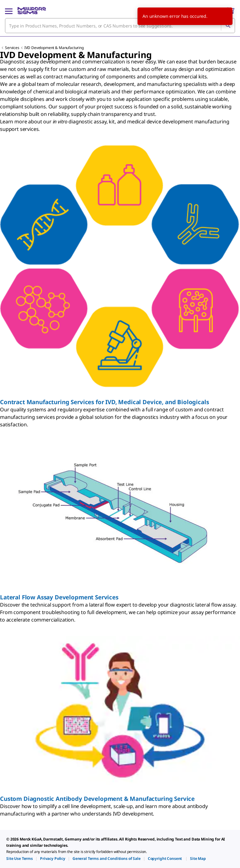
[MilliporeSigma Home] (32, 11)
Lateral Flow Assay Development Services (59, 597)
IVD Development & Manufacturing (54, 48)
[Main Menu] (9, 11)
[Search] (228, 26)
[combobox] (120, 26)
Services (12, 48)
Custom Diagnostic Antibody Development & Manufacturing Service (97, 799)
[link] (20, 858)
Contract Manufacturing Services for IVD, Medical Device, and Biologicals (104, 402)
